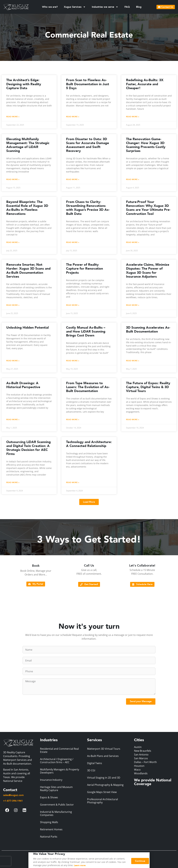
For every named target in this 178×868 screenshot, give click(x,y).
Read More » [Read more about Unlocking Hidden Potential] (13, 361)
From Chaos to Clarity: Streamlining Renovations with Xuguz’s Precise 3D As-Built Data (88, 208)
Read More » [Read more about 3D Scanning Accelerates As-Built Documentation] (133, 361)
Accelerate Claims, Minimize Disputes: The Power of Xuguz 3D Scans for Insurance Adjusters (148, 271)
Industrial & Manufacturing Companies (56, 813)
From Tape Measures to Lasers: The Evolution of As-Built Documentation (88, 387)
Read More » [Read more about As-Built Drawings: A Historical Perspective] (13, 419)
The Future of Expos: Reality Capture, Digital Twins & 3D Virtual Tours (148, 387)
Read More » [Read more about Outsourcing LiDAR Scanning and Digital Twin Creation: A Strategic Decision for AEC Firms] (13, 482)
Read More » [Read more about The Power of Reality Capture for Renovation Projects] (73, 305)
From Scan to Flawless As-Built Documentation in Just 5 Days (88, 84)
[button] (89, 502)
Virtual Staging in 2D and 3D (104, 778)
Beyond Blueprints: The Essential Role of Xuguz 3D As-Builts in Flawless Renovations (27, 208)
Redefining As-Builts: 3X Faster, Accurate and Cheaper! (145, 84)
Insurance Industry (51, 780)
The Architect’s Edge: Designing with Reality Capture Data (24, 84)
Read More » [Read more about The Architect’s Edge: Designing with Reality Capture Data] (13, 117)
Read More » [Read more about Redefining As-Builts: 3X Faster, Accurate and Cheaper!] (133, 117)
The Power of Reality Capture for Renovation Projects (85, 269)
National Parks (49, 837)
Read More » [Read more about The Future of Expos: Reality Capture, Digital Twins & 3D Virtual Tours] (133, 419)
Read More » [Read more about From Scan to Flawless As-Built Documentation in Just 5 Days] (73, 117)
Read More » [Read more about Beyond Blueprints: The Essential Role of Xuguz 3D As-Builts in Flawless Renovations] (13, 242)
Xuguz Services (75, 7)
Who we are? (50, 7)
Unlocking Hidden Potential (27, 328)
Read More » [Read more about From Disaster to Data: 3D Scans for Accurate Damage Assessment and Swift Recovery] (73, 179)
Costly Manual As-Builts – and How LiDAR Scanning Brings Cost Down (86, 332)
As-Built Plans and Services (103, 756)
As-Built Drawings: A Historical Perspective (23, 385)
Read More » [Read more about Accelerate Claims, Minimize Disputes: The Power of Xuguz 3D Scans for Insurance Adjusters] (133, 305)
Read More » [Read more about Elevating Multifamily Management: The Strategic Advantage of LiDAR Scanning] (13, 179)
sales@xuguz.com (13, 795)
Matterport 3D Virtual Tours (104, 749)
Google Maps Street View (102, 792)
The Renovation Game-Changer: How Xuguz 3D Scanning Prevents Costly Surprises (146, 145)
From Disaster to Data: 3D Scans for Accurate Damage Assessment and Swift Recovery (88, 145)
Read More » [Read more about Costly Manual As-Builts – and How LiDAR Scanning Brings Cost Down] (73, 361)
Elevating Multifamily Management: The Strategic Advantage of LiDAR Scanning (28, 145)
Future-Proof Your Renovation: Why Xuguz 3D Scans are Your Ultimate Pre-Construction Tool (148, 208)
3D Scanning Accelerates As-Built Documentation (148, 330)
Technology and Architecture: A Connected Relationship (89, 444)
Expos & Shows (49, 797)
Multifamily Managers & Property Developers (60, 771)
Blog (139, 7)
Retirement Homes (51, 829)
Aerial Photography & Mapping (105, 785)
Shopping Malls (49, 822)
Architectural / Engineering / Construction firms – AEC (57, 761)
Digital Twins (95, 763)
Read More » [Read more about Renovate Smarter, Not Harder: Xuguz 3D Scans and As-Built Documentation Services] (13, 305)
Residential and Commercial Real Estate (59, 750)
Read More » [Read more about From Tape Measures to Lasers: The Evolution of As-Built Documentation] (73, 419)
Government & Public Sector (57, 805)
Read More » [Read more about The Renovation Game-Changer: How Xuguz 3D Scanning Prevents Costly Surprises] (133, 179)
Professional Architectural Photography (102, 801)
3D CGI (91, 770)
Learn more (80, 866)
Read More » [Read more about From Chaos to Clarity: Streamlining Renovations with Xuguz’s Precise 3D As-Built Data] (73, 242)
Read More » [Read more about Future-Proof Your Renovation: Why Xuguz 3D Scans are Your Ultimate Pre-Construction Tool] (133, 242)
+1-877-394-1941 (13, 801)
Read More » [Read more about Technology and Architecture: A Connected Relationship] (73, 482)
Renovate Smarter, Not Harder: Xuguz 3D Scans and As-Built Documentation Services (28, 271)
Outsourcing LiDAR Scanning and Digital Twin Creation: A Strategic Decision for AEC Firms (28, 448)
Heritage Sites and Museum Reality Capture (56, 789)
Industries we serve (105, 7)
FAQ (127, 7)
